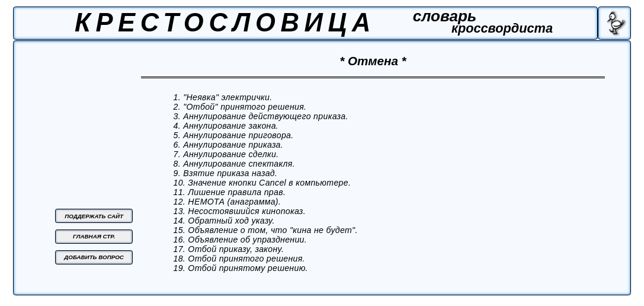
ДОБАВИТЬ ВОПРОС (94, 257)
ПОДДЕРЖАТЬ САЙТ (94, 216)
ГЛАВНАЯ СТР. (94, 236)
